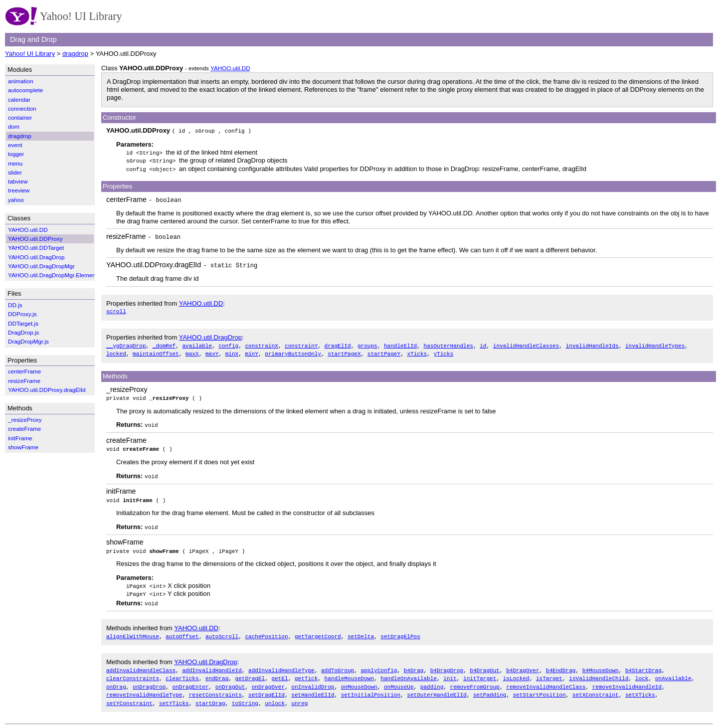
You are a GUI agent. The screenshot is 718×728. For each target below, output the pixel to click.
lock (642, 672)
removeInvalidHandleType (144, 687)
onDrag (116, 680)
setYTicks (174, 695)
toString (245, 695)
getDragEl (250, 672)
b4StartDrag (643, 664)
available (197, 343)
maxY (212, 351)
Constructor (119, 117)
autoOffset (182, 630)
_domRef (164, 343)
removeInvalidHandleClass (546, 680)
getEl (279, 672)
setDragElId (267, 687)
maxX (192, 351)
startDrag (210, 695)
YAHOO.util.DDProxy (35, 239)
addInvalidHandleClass (141, 664)
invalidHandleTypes (655, 343)
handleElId (400, 343)
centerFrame (126, 198)
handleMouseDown (349, 672)
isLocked (516, 672)
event (15, 145)
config (228, 343)
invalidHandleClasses (526, 343)
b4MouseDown (601, 664)
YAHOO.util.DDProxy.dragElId (154, 263)
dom (14, 126)
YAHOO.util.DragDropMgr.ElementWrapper (64, 275)
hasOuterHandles (448, 343)
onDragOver (268, 680)
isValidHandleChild (599, 672)
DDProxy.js (22, 314)
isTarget (549, 672)
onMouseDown (359, 680)
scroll (116, 309)
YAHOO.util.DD (230, 68)
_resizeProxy (127, 386)
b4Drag (414, 664)
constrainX (261, 343)
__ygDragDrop (126, 343)
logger (16, 154)
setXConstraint (596, 687)
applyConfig (379, 664)
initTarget (480, 672)
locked (116, 351)
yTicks (443, 351)
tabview (18, 181)
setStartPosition (539, 687)
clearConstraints (133, 672)
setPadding (490, 687)
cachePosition (266, 630)
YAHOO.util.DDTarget (36, 248)
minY (252, 351)
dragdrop (75, 54)
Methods (115, 373)
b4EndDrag (561, 664)
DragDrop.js (23, 332)
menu (15, 163)
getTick (306, 672)
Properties (117, 185)
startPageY (384, 351)
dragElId (338, 343)
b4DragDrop (447, 664)
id (483, 343)
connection (22, 108)
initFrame (121, 487)
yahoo (16, 200)
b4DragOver (523, 664)
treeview (19, 190)
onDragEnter (191, 680)
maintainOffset (156, 351)
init (450, 672)
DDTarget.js (23, 323)
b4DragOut (485, 664)
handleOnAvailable (409, 672)
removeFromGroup (474, 680)
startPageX (344, 351)
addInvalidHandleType (281, 664)
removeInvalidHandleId (627, 680)
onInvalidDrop (313, 680)
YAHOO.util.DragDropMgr (41, 266)
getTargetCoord (318, 630)
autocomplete (25, 90)
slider (15, 172)
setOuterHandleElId (437, 687)
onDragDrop (149, 680)
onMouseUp (399, 680)
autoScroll (222, 630)
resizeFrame (126, 235)
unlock (275, 695)
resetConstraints (215, 687)
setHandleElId (313, 687)
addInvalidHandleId (212, 664)
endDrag (217, 672)
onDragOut (230, 680)
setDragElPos (400, 630)
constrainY (301, 343)
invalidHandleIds (592, 343)
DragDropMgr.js (28, 341)
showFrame (125, 538)
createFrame (126, 437)
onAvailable (673, 672)
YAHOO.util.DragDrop (210, 335)
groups (367, 343)
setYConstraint (129, 695)
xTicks (417, 351)
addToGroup (338, 664)
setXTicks (640, 687)
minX (232, 351)
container (20, 117)
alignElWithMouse (133, 630)
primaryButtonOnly (293, 351)
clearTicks (182, 672)
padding (432, 680)
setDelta (361, 630)
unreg (299, 695)
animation (21, 81)
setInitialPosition (371, 687)
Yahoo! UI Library (30, 54)
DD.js (15, 305)
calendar (19, 99)
